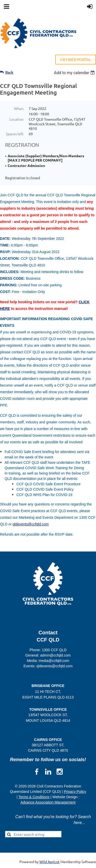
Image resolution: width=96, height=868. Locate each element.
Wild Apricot (50, 862)
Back (9, 72)
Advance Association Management (48, 802)
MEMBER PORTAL (76, 59)
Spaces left (15, 134)
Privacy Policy (75, 792)
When (19, 108)
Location (17, 119)
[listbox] (75, 73)
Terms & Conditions (34, 797)
